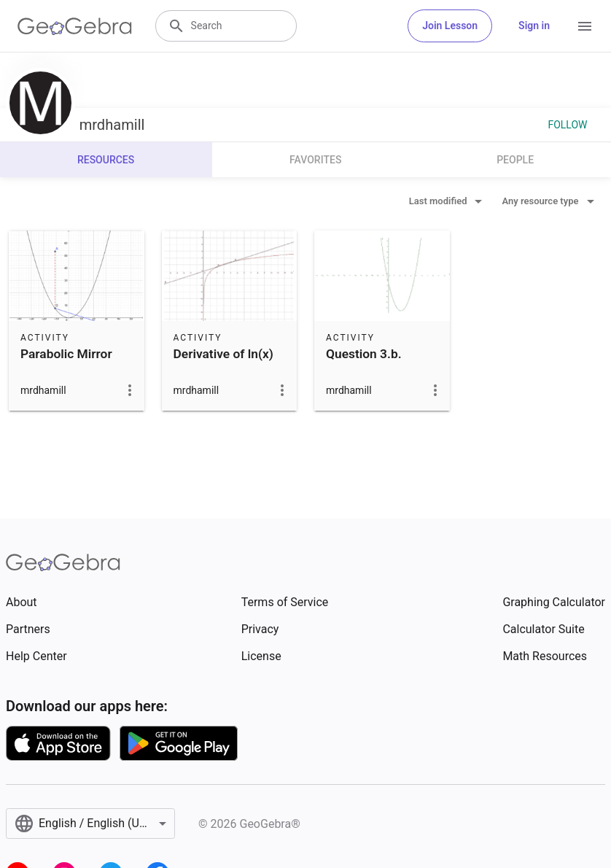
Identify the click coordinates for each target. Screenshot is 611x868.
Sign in (534, 26)
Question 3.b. (364, 354)
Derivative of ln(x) (223, 354)
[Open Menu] (585, 26)
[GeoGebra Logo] (75, 26)
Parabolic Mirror (66, 354)
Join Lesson (450, 26)
